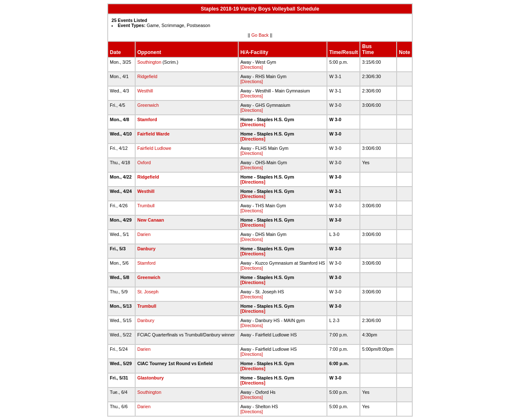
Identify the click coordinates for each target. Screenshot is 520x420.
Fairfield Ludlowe (154, 148)
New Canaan (151, 220)
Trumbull (146, 206)
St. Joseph (148, 292)
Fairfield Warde (154, 134)
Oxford (144, 163)
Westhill (145, 91)
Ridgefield (147, 76)
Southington (149, 62)
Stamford (147, 119)
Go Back (260, 35)
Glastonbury (151, 378)
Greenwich (148, 105)
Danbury (146, 249)
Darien (144, 234)
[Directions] (252, 67)
